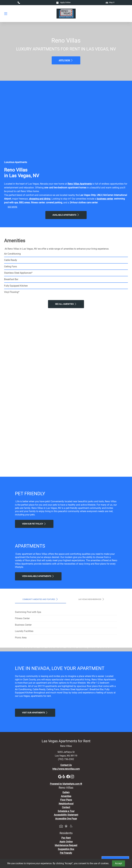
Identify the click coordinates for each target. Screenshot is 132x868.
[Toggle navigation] (6, 14)
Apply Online (63, 2)
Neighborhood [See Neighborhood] (66, 859)
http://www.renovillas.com (66, 824)
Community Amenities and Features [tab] (40, 599)
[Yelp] (64, 831)
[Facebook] (68, 831)
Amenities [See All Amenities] (66, 851)
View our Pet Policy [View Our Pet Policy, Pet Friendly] (34, 524)
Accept (118, 863)
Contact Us (66, 820)
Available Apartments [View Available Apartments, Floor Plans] (66, 215)
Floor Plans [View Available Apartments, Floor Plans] (66, 855)
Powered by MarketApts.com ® (66, 839)
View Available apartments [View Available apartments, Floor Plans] (38, 576)
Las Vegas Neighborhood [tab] (92, 599)
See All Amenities (66, 304)
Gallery (66, 847)
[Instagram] (72, 831)
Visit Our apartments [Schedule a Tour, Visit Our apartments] (35, 767)
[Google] (60, 831)
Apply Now (66, 60)
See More (12, 207)
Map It (110, 2)
